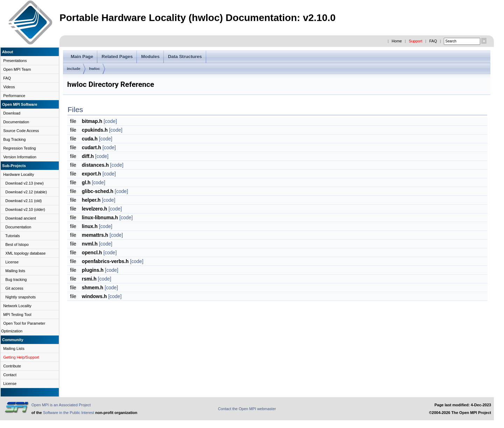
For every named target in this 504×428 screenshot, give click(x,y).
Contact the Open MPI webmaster (247, 409)
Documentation (16, 122)
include (74, 69)
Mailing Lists (14, 348)
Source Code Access (21, 131)
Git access (14, 288)
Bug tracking (16, 279)
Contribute (12, 366)
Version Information (20, 157)
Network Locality (17, 306)
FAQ (433, 41)
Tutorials (13, 236)
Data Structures (185, 57)
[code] (110, 121)
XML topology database (25, 253)
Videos (9, 87)
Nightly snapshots (20, 297)
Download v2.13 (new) (24, 183)
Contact (10, 375)
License (12, 262)
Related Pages (117, 57)
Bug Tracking (14, 139)
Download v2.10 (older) (25, 209)
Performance (14, 96)
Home (397, 41)
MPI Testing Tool (17, 315)
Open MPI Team (17, 69)
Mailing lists (15, 271)
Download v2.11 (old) (23, 201)
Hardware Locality (19, 174)
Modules (150, 57)
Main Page (82, 57)
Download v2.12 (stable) (26, 192)
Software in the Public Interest (69, 413)
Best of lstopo (17, 244)
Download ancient (20, 218)
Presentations (15, 61)
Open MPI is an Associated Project (61, 405)
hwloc (95, 69)
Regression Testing (19, 148)
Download (12, 113)
